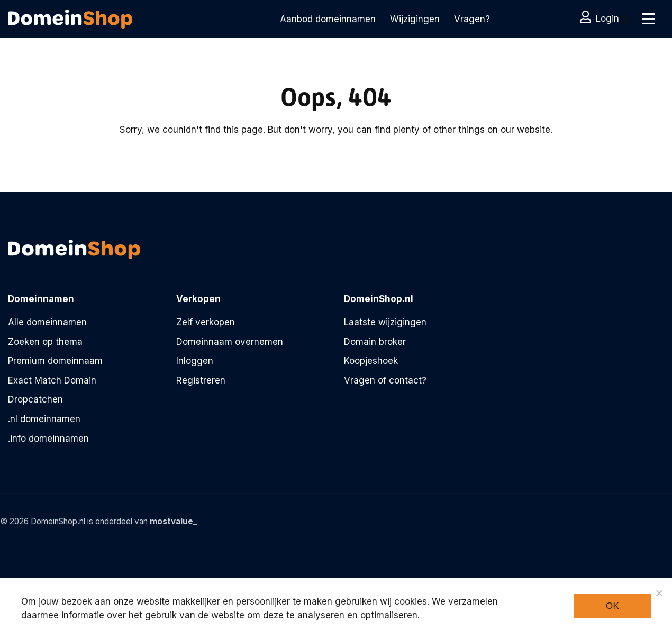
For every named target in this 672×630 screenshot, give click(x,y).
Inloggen (195, 361)
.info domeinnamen (48, 439)
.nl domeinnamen (44, 419)
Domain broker (375, 342)
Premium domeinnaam (55, 361)
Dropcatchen (35, 399)
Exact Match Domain (52, 380)
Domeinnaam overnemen (230, 342)
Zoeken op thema (45, 342)
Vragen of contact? (385, 380)
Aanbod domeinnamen (328, 19)
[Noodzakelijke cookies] (659, 593)
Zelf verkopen (206, 322)
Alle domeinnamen (47, 322)
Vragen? (472, 19)
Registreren (201, 380)
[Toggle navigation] (647, 19)
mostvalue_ (173, 521)
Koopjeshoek (371, 361)
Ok (612, 606)
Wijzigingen (415, 19)
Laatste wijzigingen (385, 322)
